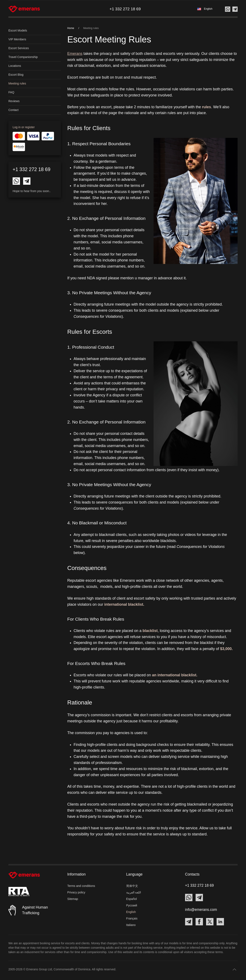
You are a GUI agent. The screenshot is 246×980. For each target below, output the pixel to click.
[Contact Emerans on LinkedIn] (220, 922)
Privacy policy (76, 892)
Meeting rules (17, 83)
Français (132, 918)
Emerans (75, 54)
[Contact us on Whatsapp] (228, 9)
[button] (205, 9)
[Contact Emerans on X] (210, 922)
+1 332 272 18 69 (32, 169)
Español (132, 899)
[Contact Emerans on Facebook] (199, 922)
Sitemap (73, 899)
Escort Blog (16, 75)
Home (71, 28)
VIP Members (17, 39)
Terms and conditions (81, 886)
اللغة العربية (134, 892)
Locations (15, 66)
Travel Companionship (23, 57)
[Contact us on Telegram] (235, 9)
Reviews (14, 101)
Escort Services (19, 48)
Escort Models (18, 30)
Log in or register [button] (24, 127)
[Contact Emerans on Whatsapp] (16, 181)
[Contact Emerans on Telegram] (27, 181)
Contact (13, 110)
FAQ (11, 92)
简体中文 (132, 886)
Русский (132, 905)
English (131, 912)
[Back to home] (24, 9)
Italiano (131, 925)
